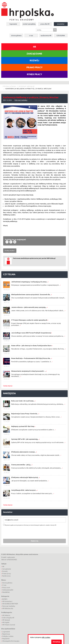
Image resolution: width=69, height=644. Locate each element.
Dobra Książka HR (8, 618)
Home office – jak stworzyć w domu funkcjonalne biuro (31, 346)
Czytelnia (9, 274)
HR (35, 47)
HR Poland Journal (9, 625)
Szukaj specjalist (8, 590)
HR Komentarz (7, 601)
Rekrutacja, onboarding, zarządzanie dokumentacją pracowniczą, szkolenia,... (38, 404)
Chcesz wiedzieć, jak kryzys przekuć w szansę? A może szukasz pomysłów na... (38, 336)
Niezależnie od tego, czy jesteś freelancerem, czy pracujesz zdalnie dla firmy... (38, 349)
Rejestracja (6, 634)
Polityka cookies (8, 636)
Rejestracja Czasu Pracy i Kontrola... (25, 414)
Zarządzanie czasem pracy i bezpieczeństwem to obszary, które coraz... (36, 417)
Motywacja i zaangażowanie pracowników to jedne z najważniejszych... (36, 285)
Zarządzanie (34, 54)
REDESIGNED (13, 560)
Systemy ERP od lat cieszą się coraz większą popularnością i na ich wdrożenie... (38, 442)
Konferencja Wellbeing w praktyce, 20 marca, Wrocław (28, 89)
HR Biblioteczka (8, 608)
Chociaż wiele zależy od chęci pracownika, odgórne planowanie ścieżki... (36, 455)
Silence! (4, 560)
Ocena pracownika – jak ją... (21, 465)
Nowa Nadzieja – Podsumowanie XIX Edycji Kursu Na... (31, 358)
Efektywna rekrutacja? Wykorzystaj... (25, 477)
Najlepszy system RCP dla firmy (23, 426)
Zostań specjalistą (29, 24)
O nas (31, 35)
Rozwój (34, 60)
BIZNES (5, 599)
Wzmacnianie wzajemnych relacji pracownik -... (28, 371)
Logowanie (13, 24)
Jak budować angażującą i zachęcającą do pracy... (29, 282)
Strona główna (16, 35)
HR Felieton (6, 615)
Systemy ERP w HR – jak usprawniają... (25, 439)
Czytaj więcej (8, 386)
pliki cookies (46, 637)
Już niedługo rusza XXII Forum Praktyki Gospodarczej (31, 333)
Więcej (6, 226)
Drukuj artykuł (9, 251)
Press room (6, 588)
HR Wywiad (6, 620)
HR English (6, 622)
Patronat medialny (27, 86)
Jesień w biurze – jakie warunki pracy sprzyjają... (29, 307)
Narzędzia (9, 393)
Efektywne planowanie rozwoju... (24, 452)
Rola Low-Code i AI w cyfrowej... (23, 401)
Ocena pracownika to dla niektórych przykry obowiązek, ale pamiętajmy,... (37, 468)
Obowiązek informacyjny (11, 641)
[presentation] (22, 532)
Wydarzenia (46, 35)
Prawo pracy (34, 67)
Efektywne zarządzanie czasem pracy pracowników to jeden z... (33, 430)
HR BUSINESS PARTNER (10, 604)
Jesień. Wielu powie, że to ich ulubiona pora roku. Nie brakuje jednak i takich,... (38, 311)
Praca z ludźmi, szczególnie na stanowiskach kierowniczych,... (32, 493)
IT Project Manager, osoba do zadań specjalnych (29, 320)
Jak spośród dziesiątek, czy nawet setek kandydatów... (30, 481)
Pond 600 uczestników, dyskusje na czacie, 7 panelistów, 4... (31, 362)
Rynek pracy (34, 74)
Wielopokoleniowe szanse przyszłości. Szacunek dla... (31, 295)
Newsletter (61, 24)
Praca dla (45, 24)
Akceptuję (57, 642)
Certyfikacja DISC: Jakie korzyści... (24, 490)
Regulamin (6, 639)
